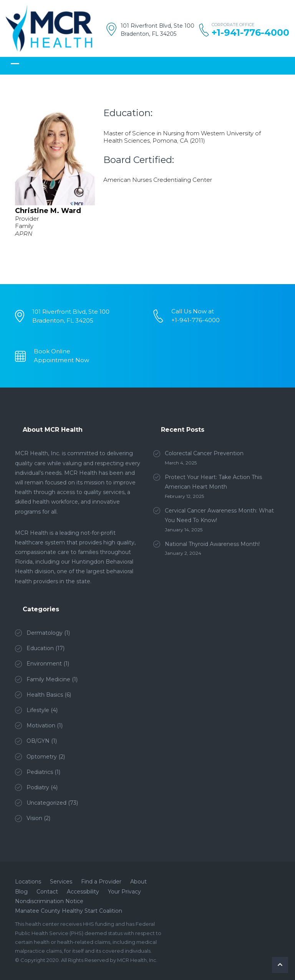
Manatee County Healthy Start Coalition (69, 911)
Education (40, 648)
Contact (47, 892)
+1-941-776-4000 (250, 33)
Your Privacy (124, 892)
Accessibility (83, 892)
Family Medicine (48, 679)
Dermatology (45, 633)
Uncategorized (46, 803)
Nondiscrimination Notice (49, 901)
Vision (34, 818)
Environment (44, 664)
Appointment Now (61, 360)
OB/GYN (38, 741)
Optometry (42, 757)
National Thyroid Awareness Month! (212, 544)
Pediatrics (40, 772)
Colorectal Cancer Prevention (204, 453)
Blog (21, 892)
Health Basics (45, 695)
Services (61, 882)
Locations (28, 882)
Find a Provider (101, 882)
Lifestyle (38, 710)
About (138, 882)
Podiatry (38, 787)
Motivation (41, 725)
